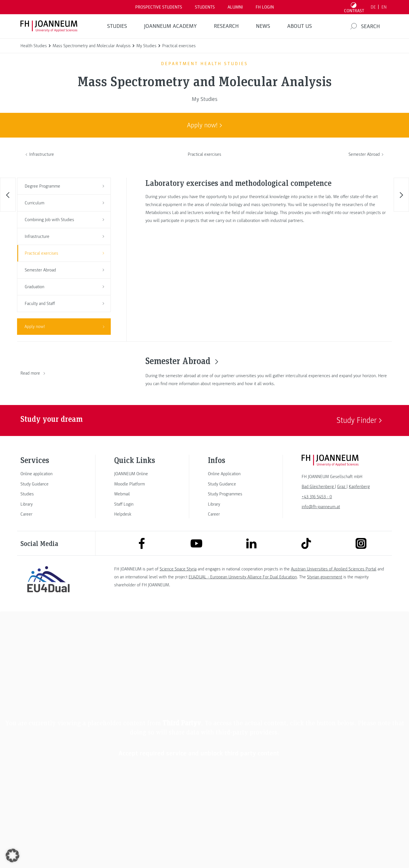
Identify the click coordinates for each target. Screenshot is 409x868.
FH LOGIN (265, 7)
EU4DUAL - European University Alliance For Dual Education (243, 577)
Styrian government (325, 577)
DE (373, 7)
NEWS (263, 26)
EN (384, 7)
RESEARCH (226, 26)
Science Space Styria (178, 569)
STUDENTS (205, 7)
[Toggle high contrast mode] (354, 7)
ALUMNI (235, 7)
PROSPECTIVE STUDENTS (159, 7)
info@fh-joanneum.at (321, 507)
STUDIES (117, 26)
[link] (48, 474)
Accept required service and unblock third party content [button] (199, 753)
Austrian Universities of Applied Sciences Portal (334, 569)
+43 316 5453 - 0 (317, 497)
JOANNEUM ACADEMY (170, 26)
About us (300, 26)
